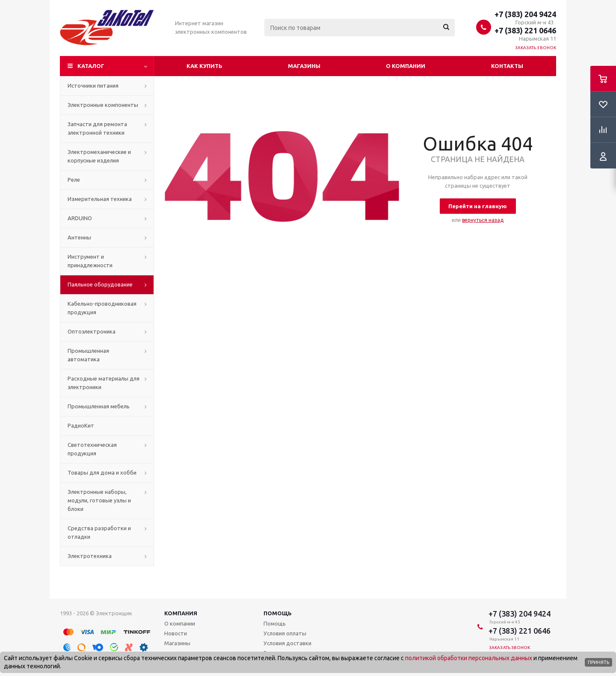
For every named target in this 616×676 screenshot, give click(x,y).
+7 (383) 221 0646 (525, 30)
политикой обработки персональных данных (469, 658)
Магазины (304, 66)
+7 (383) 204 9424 (525, 14)
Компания (181, 613)
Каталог (91, 66)
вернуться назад (483, 220)
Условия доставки (287, 643)
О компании (406, 66)
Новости (176, 633)
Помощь (278, 613)
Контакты (507, 66)
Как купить (204, 66)
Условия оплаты (285, 633)
